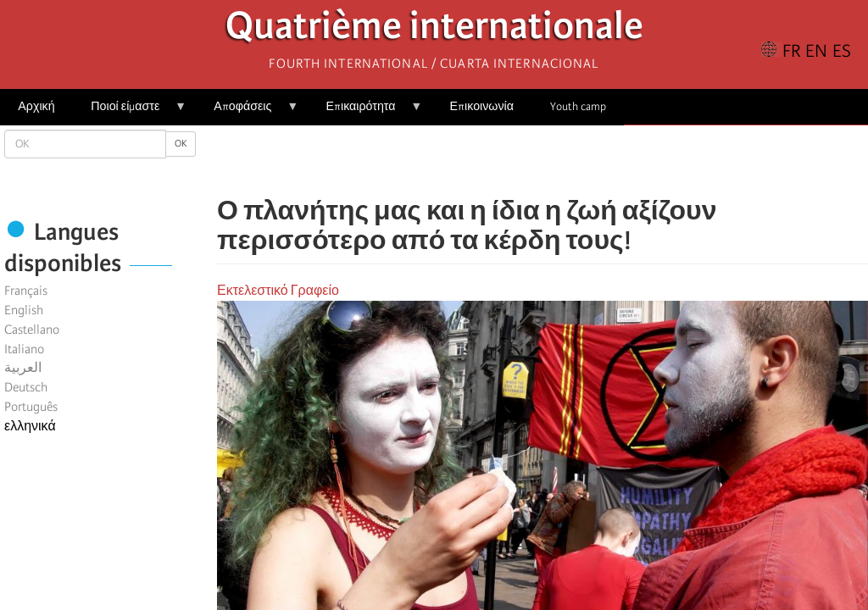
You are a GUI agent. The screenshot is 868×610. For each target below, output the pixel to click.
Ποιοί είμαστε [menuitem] (130, 112)
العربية (23, 368)
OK (181, 144)
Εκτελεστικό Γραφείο (278, 291)
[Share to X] (519, 161)
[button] (590, 161)
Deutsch (26, 387)
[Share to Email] (566, 161)
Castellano (32, 330)
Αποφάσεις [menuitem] (247, 112)
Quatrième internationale (434, 30)
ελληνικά (30, 426)
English (24, 310)
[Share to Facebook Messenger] (542, 161)
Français (26, 291)
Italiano (24, 349)
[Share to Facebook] (495, 161)
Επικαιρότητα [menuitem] (365, 112)
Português (31, 407)
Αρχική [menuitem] (36, 106)
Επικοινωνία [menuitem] (482, 106)
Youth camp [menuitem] (578, 106)
